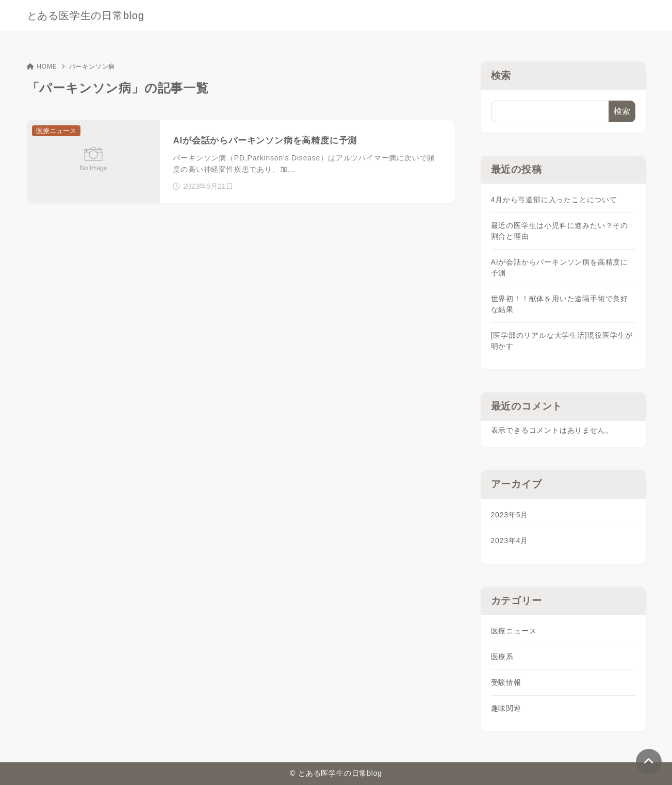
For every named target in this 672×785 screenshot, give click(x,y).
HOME (42, 67)
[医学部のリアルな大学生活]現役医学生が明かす (562, 341)
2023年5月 (510, 515)
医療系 (502, 657)
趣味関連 (506, 708)
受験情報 (506, 682)
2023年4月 (510, 541)
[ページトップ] (649, 762)
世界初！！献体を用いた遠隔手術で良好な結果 (560, 304)
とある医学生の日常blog (86, 15)
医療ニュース (514, 631)
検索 (501, 76)
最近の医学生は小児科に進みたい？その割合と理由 (560, 231)
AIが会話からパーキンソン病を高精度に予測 (560, 267)
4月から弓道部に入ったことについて (554, 200)
